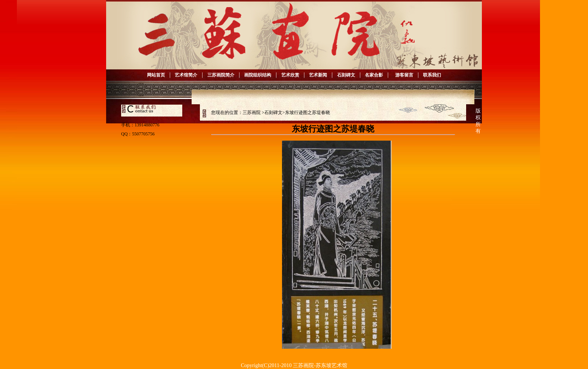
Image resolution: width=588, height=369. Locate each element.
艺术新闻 (318, 75)
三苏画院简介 (221, 75)
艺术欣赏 (290, 75)
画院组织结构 (258, 75)
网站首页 (156, 75)
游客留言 (403, 75)
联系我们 (432, 75)
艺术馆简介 (186, 75)
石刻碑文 (346, 75)
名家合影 (374, 75)
